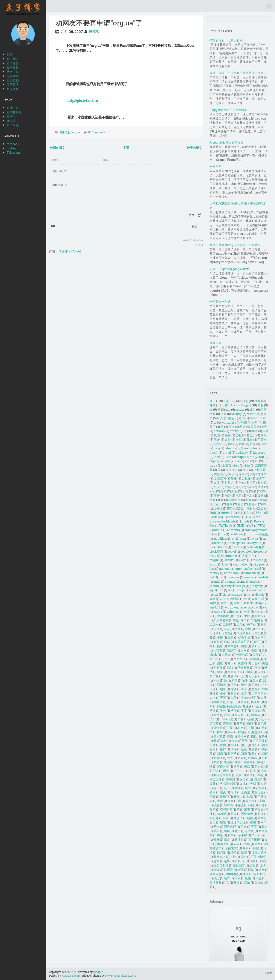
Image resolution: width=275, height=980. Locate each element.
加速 (234, 478)
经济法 (238, 818)
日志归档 (13, 80)
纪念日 (218, 444)
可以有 (253, 676)
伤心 (231, 474)
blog (217, 448)
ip (215, 422)
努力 (257, 667)
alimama (234, 530)
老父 (237, 831)
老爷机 (249, 831)
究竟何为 (215, 343)
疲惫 (261, 495)
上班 (225, 465)
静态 (216, 878)
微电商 (262, 723)
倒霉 (253, 474)
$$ (264, 504)
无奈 (250, 440)
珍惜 (250, 796)
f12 (212, 547)
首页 (10, 55)
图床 (255, 685)
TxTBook (226, 526)
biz (215, 534)
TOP (268, 973)
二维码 (228, 624)
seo (230, 590)
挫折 (255, 745)
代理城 (214, 633)
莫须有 (239, 839)
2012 (264, 444)
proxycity (256, 586)
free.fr (214, 452)
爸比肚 (259, 792)
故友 (255, 749)
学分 (223, 710)
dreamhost (257, 418)
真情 (262, 801)
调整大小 (219, 857)
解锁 (256, 848)
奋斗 (264, 698)
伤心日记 (229, 401)
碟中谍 (228, 805)
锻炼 (251, 870)
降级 (246, 874)
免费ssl (226, 655)
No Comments (97, 132)
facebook (13, 144)
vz (246, 599)
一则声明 (215, 167)
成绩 (261, 487)
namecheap (252, 573)
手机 (212, 491)
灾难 (264, 784)
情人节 (218, 736)
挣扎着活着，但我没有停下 (228, 40)
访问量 (222, 852)
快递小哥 (244, 732)
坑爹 (217, 440)
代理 (217, 435)
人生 (266, 431)
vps (236, 405)
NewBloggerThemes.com (121, 975)
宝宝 (244, 710)
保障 (228, 435)
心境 (230, 728)
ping (242, 581)
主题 (247, 465)
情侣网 (242, 736)
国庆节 (260, 478)
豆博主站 (13, 108)
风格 (248, 878)
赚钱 (229, 504)
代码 (256, 633)
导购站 (255, 715)
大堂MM (258, 693)
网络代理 (230, 827)
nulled (264, 577)
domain (219, 431)
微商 (250, 723)
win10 (225, 603)
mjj (259, 569)
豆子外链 (13, 125)
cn (234, 538)
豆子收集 (13, 67)
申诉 (220, 801)
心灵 (261, 728)
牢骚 (212, 796)
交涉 (237, 629)
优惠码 (218, 474)
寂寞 (227, 715)
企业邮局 (259, 470)
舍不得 (243, 835)
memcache (244, 569)
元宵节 (218, 650)
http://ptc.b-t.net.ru (83, 101)
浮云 (217, 495)
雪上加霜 (259, 874)
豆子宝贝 (215, 504)
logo (225, 564)
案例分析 (223, 766)
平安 (217, 487)
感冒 (250, 487)
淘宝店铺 (215, 779)
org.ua (76, 132)
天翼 (223, 698)
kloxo (242, 560)
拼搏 (223, 745)
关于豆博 (13, 85)
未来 (216, 762)
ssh (247, 461)
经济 (226, 818)
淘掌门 (231, 779)
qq (211, 590)
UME (240, 526)
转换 (252, 861)
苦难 (216, 839)
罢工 (254, 827)
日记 (245, 401)
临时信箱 (261, 616)
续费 (253, 822)
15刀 (230, 508)
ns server (233, 577)
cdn (228, 409)
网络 (216, 827)
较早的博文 (194, 148)
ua (245, 431)
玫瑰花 (225, 796)
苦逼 (253, 444)
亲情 (248, 629)
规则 (246, 848)
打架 (234, 741)
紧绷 (261, 814)
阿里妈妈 (232, 874)
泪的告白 (240, 771)
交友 (227, 629)
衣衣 (237, 844)
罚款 (243, 827)
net (212, 577)
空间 (212, 500)
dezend (218, 543)
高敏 (247, 882)
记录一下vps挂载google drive (229, 269)
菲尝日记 (254, 839)
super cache (257, 590)
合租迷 (246, 478)
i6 (243, 556)
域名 (252, 409)
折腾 (223, 414)
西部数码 (232, 848)
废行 (262, 719)
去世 (261, 672)
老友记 (11, 121)
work (249, 603)
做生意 (232, 646)
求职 (264, 491)
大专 (244, 693)
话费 (244, 852)
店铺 (251, 719)
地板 (223, 689)
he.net (258, 551)
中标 (237, 616)
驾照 (264, 427)
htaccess (259, 452)
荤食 (227, 839)
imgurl (214, 560)
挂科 (255, 422)
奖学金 (218, 702)
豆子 (212, 401)
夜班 (234, 693)
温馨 (212, 784)
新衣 (255, 753)
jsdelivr (229, 560)
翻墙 (227, 831)
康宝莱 (214, 723)
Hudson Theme (71, 975)
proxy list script (234, 586)
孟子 (259, 706)
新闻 (265, 753)
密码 (264, 483)
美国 (216, 831)
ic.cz (217, 457)
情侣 (230, 736)
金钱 (216, 870)
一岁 (247, 612)
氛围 (258, 766)
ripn (220, 590)
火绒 (243, 784)
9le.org (218, 517)
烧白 (248, 788)
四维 (255, 680)
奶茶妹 (255, 702)
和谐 (234, 680)
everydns (255, 543)
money (214, 573)
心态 (240, 728)
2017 (260, 508)
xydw (254, 607)
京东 (245, 470)
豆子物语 (13, 59)
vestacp (237, 414)
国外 (244, 685)
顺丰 (227, 878)
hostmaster (229, 556)
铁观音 (228, 870)
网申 (264, 822)
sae (237, 461)
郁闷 (263, 861)
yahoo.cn (233, 612)
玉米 (231, 427)
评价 (234, 852)
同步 (216, 680)
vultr (223, 599)
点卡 (227, 788)
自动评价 (234, 500)
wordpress (229, 422)
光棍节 (231, 650)
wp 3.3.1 (215, 607)
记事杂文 (13, 76)
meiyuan (225, 569)
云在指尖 (231, 470)
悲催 (258, 732)
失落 (234, 698)
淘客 (260, 405)
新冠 (234, 491)
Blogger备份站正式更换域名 (228, 110)
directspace (236, 543)
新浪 (244, 753)
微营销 (218, 728)
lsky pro (258, 564)
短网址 (11, 116)
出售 (255, 663)
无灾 (230, 758)
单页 (220, 672)
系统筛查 (247, 814)
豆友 (243, 857)
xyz (265, 607)
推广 (223, 749)
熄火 (223, 792)
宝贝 (253, 483)
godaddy (242, 452)
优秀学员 (244, 637)
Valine (200, 240)
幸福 (228, 487)
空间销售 (226, 809)
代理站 (228, 633)
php (212, 461)
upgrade (236, 594)
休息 (231, 637)
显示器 (252, 758)
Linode (245, 521)
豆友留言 (13, 89)
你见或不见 (242, 642)
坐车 (244, 689)
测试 (249, 775)
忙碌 (220, 732)
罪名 (264, 827)
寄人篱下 (240, 715)
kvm (228, 457)
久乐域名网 (221, 620)
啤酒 (264, 435)
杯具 (220, 418)
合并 (265, 676)
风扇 (237, 878)
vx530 (235, 599)
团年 (234, 685)
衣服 (248, 500)
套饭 (243, 702)
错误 (240, 870)
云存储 (252, 624)
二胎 (240, 624)
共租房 (255, 659)
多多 (223, 693)
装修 (247, 844)
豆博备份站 (14, 112)
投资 (245, 741)
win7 (237, 603)
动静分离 (243, 667)
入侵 (255, 655)
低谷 (216, 642)
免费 (264, 474)
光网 (243, 650)
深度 (243, 779)
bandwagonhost (256, 530)
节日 (255, 835)
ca (224, 534)
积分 (261, 805)
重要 (252, 865)
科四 (251, 805)
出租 (265, 663)
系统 (234, 814)
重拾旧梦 (239, 865)
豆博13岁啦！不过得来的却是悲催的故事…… (238, 73)
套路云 (231, 702)
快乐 (231, 732)
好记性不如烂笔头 (229, 706)
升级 (244, 422)
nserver (249, 577)
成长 (224, 741)
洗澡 (264, 771)
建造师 (228, 723)
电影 (250, 495)
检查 (237, 766)
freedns (237, 547)
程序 (212, 809)
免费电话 (242, 655)
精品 (258, 809)
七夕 (258, 612)
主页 (126, 148)
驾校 (237, 882)
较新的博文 (58, 148)
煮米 (212, 792)
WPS (261, 526)
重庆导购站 (221, 865)
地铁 (234, 689)
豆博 (257, 401)
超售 (227, 861)
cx (264, 538)
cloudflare (220, 538)
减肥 (220, 663)
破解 (216, 805)
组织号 (214, 818)
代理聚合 (243, 633)
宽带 (216, 715)
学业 (212, 710)
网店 (242, 427)
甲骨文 (262, 440)
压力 (253, 435)
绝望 (223, 822)
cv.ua (254, 538)
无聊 (245, 491)
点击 (216, 788)
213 (240, 513)
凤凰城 (243, 663)
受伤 (234, 676)
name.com (231, 573)
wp (260, 603)
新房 (220, 753)
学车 (242, 483)
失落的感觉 (249, 698)
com (243, 538)
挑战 (234, 745)
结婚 (250, 818)
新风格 (218, 758)
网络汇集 (13, 72)
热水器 (260, 788)
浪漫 (260, 775)
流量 (239, 775)
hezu (213, 556)
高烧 (258, 882)
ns (220, 577)
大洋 (212, 698)
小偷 (223, 719)
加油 (230, 667)
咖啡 (245, 680)
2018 (213, 513)
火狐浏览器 (228, 784)
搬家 (239, 440)
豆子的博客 (258, 857)
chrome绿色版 (258, 534)
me (252, 457)
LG (248, 517)
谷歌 (233, 857)
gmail (227, 452)
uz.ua (213, 465)
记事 (259, 500)
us (248, 594)
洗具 (253, 771)
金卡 (263, 865)
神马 (212, 405)
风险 (258, 878)
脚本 (231, 835)
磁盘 (240, 805)
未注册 (228, 762)
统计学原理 (238, 822)
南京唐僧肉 (235, 672)
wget (213, 603)
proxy (234, 431)
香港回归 (215, 882)
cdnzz (229, 448)
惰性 (254, 736)
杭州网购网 (245, 762)
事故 (236, 620)
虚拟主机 (223, 844)
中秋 (247, 616)
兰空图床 (240, 659)
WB (251, 526)
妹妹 (249, 706)
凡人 (231, 663)
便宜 (257, 642)
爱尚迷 (246, 792)
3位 (249, 513)
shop (240, 590)
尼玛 (248, 405)
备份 (228, 440)
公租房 (240, 435)
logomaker (240, 564)
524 (258, 513)
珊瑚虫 (238, 796)
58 (267, 513)
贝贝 (253, 427)
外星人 (229, 483)
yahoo (218, 612)
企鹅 (220, 637)
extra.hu (251, 448)
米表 (247, 809)
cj (239, 448)
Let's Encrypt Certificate (235, 519)
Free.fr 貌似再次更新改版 (226, 142)
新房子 (232, 753)
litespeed (257, 560)
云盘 (264, 624)
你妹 (227, 642)
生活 (231, 418)
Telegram (13, 153)
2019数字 (227, 513)
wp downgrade (235, 607)
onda (217, 581)
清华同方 (256, 779)
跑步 (240, 504)
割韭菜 (218, 667)
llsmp (213, 564)
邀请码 (253, 504)
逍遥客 (94, 31)
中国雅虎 (223, 616)
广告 (241, 719)
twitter (11, 148)
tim (216, 594)
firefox (223, 547)
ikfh (252, 556)
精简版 (222, 814)
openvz (230, 581)
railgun (225, 461)
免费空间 (253, 414)
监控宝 (250, 801)
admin (218, 530)
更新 (264, 758)
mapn (241, 457)
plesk (254, 581)
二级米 (214, 624)
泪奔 (226, 771)
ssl (257, 461)
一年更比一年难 (220, 302)
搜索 (223, 491)
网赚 (242, 444)
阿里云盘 (215, 874)
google (245, 551)
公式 (226, 659)
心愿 (251, 728)
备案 (217, 483)
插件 (234, 749)
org (261, 457)
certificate (237, 534)
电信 (239, 495)
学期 (234, 710)
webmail (258, 599)
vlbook (259, 594)
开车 (240, 723)
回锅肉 (222, 685)
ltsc (212, 569)
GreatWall (234, 517)
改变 (244, 749)
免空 (254, 650)
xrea (254, 431)
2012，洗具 (245, 508)
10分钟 (218, 508)
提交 (195, 226)
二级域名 (257, 620)
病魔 (231, 801)
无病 (240, 758)
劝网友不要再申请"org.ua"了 (99, 23)
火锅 (253, 784)
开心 (239, 487)
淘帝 (228, 495)
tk (224, 594)
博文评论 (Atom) (70, 251)
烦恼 (237, 788)
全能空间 (220, 478)
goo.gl (232, 551)
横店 (247, 766)
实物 (255, 710)
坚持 (255, 689)
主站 (236, 465)
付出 (258, 629)
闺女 (261, 870)
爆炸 (234, 792)
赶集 (216, 861)
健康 (244, 646)
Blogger (98, 972)
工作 (225, 405)
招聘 (212, 745)
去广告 (214, 676)
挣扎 (244, 745)
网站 (231, 444)
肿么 (220, 835)
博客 (250, 672)
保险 (242, 474)
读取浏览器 (259, 852)
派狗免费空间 (222, 775)
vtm (212, 599)
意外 (264, 736)
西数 (258, 844)
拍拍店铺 (258, 741)
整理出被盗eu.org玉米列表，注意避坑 (235, 245)
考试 (242, 418)
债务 (220, 646)
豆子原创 (13, 63)
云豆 (216, 629)
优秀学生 (261, 637)
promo (214, 586)
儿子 (262, 646)
